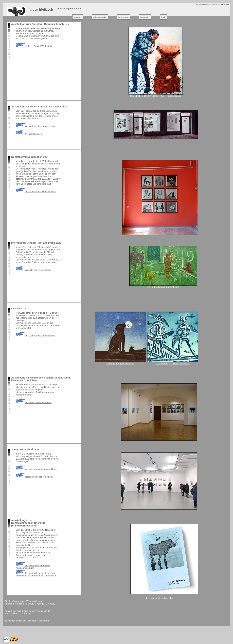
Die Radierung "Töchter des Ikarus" (172, 364)
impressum (207, 4)
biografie (145, 17)
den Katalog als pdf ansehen (160, 598)
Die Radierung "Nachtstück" (120, 364)
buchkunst (123, 17)
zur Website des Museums (34, 402)
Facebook (32, 621)
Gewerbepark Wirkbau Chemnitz (29, 601)
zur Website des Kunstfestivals (36, 192)
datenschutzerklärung (220, 4)
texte (164, 17)
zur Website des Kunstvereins (35, 126)
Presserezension (29, 134)
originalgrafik (100, 17)
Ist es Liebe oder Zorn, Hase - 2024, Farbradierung (156, 96)
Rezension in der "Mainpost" (34, 477)
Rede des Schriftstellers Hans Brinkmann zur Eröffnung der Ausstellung (36, 574)
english (199, 4)
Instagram (44, 621)
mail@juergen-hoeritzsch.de (36, 611)
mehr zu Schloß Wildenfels (34, 46)
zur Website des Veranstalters (35, 336)
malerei (77, 17)
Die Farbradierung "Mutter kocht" (163, 287)
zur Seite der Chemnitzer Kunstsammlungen (33, 567)
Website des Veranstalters (33, 270)
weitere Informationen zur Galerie (37, 469)
